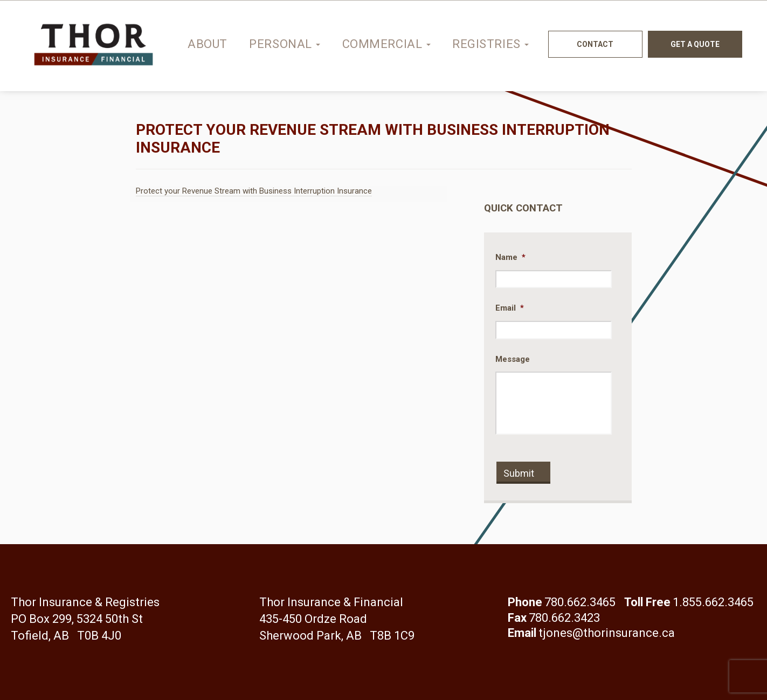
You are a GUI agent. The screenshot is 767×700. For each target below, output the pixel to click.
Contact (595, 44)
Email (510, 308)
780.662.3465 (580, 602)
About (208, 44)
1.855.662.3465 (713, 602)
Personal (285, 44)
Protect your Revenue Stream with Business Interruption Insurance (254, 191)
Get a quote (695, 44)
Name (510, 257)
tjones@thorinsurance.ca (607, 633)
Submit (519, 473)
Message (513, 359)
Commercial (386, 44)
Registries (490, 44)
